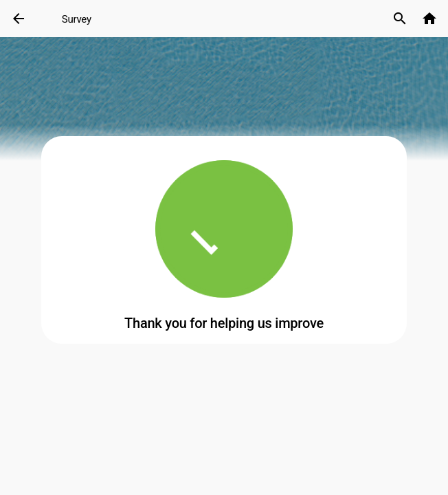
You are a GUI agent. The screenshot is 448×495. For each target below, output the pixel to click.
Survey (77, 19)
